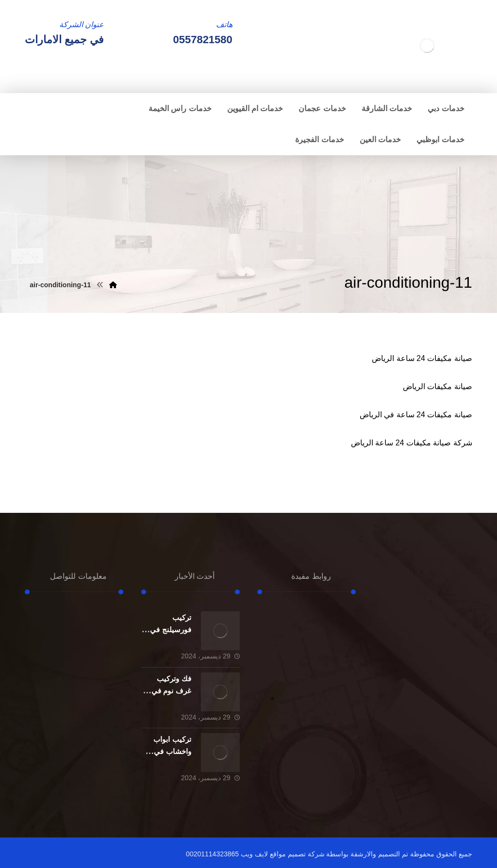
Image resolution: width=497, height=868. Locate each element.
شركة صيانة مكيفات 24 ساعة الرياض (412, 443)
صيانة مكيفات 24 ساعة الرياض (422, 358)
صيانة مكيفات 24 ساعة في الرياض (416, 415)
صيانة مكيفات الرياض (438, 386)
